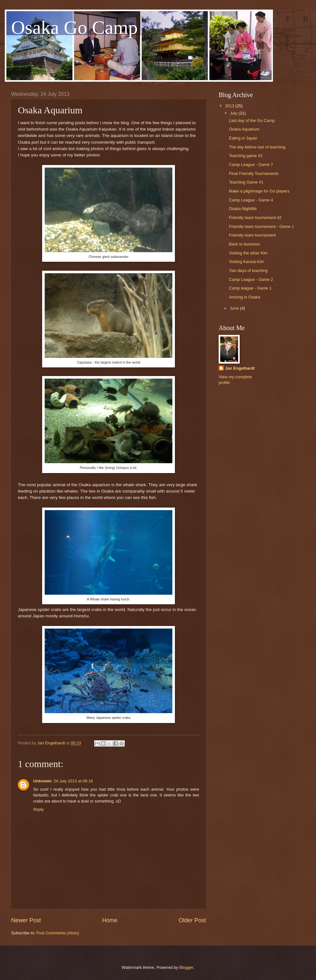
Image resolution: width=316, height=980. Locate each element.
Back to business (244, 244)
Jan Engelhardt (240, 368)
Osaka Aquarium (244, 129)
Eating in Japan (243, 138)
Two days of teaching (248, 271)
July (234, 113)
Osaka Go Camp (75, 27)
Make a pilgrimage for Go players (259, 191)
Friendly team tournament (252, 235)
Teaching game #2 (246, 156)
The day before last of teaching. (258, 147)
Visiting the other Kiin (248, 253)
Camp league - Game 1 (250, 288)
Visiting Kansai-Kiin (246, 262)
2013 (230, 106)
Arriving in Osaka (245, 297)
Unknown (42, 781)
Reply (38, 809)
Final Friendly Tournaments (254, 173)
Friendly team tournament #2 (255, 218)
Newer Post (26, 920)
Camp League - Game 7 (251, 165)
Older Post (192, 920)
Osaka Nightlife (243, 209)
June (235, 308)
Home (110, 920)
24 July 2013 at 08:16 (73, 781)
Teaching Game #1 (246, 182)
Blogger (186, 967)
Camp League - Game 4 (251, 200)
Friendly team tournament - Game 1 (261, 226)
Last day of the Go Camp (252, 121)
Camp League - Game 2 (251, 279)
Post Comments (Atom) (58, 933)
